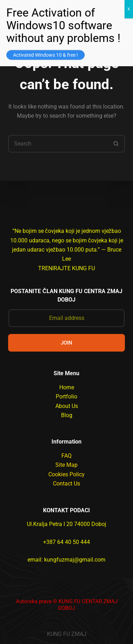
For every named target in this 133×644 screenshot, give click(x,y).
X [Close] (129, 9)
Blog (67, 415)
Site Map (66, 465)
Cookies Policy (66, 474)
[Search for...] (58, 144)
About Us (67, 406)
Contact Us (66, 484)
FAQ (66, 456)
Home (67, 387)
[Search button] (116, 144)
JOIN (66, 343)
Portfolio (66, 397)
